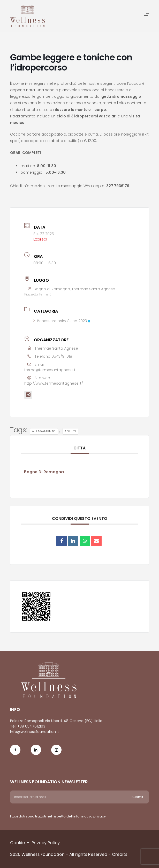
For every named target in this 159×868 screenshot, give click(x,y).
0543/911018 (62, 356)
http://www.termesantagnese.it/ (54, 383)
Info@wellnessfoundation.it (35, 732)
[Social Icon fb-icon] (15, 753)
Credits (120, 854)
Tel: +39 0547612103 (28, 726)
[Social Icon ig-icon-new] (56, 753)
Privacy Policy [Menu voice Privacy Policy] (46, 843)
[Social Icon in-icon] (36, 753)
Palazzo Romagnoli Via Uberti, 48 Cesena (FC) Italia (56, 721)
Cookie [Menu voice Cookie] (17, 843)
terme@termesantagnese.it (50, 370)
